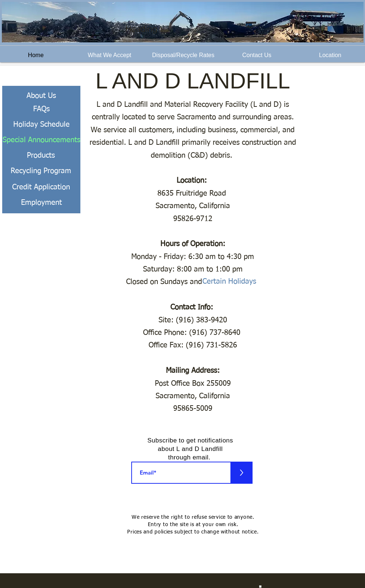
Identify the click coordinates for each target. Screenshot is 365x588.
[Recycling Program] (41, 171)
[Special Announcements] (41, 140)
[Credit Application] (41, 187)
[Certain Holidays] (235, 281)
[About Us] (41, 96)
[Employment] (41, 203)
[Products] (41, 155)
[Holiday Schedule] (41, 125)
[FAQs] (41, 109)
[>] (241, 473)
